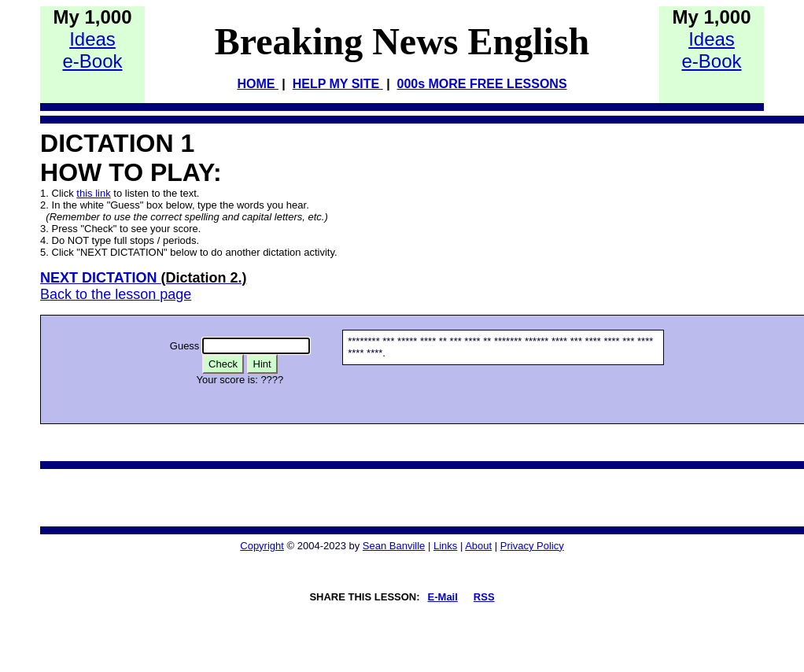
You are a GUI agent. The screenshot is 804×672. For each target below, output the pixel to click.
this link (93, 193)
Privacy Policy (532, 546)
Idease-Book (92, 50)
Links (445, 546)
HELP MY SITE (338, 84)
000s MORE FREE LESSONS (482, 84)
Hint (262, 364)
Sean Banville (394, 546)
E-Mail (443, 597)
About (478, 546)
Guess (185, 346)
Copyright (262, 546)
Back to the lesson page (116, 294)
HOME (257, 84)
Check (223, 364)
